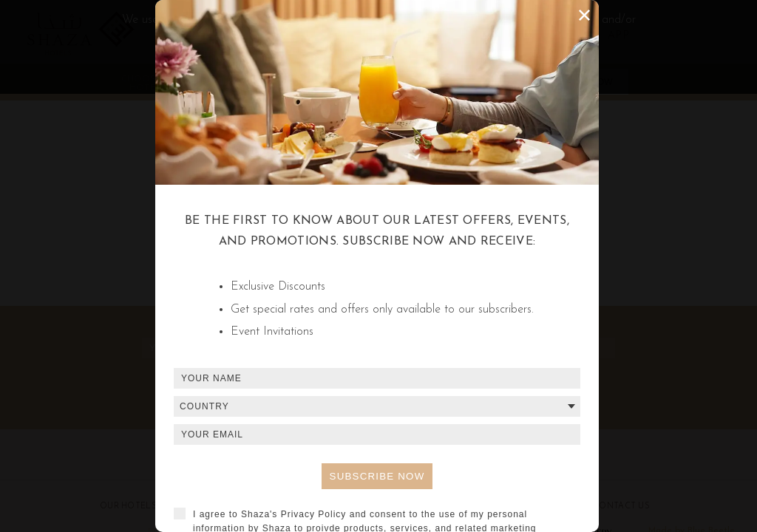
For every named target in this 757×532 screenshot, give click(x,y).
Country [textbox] (204, 406)
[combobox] (377, 406)
